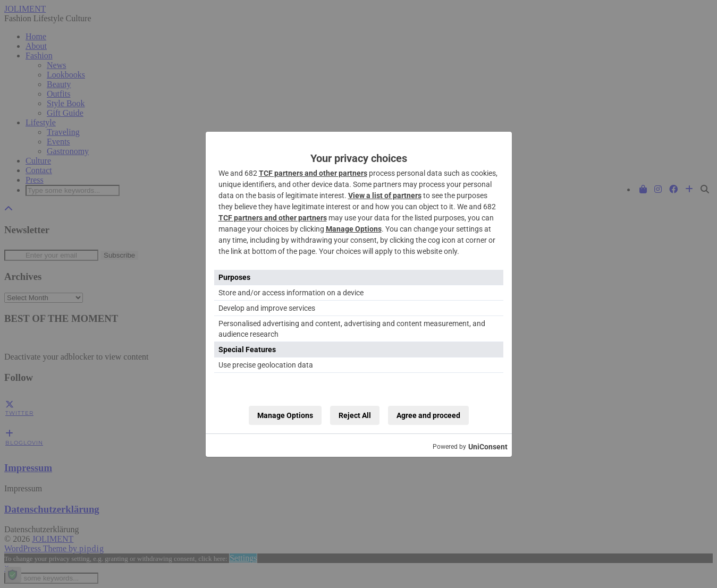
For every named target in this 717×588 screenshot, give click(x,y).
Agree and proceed (428, 415)
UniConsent (488, 447)
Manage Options (354, 229)
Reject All (355, 415)
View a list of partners (385, 195)
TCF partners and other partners (313, 173)
